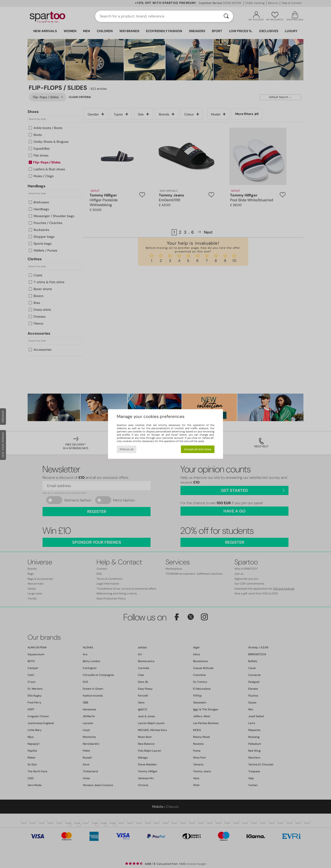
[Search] (226, 16)
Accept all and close (198, 449)
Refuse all (127, 449)
